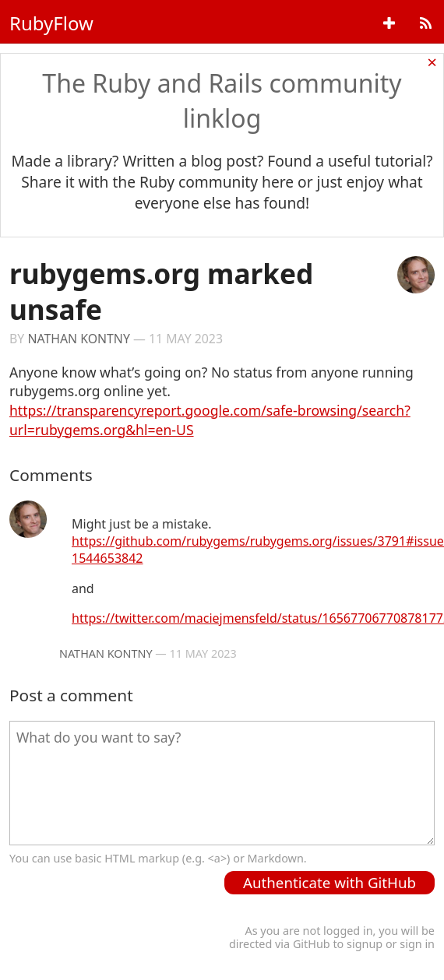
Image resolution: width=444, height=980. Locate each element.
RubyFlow (51, 23)
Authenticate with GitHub (329, 882)
